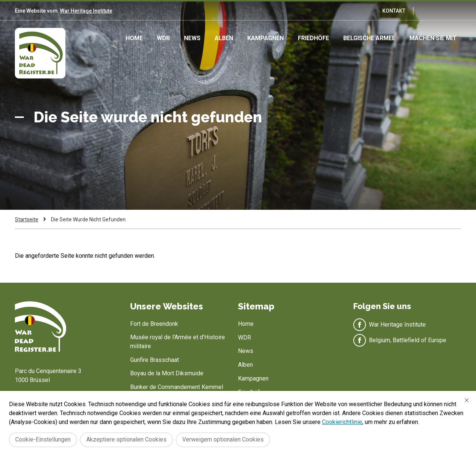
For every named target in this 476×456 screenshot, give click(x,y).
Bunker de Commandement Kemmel (177, 387)
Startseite (27, 219)
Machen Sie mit (433, 38)
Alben (224, 38)
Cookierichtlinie (342, 422)
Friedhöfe (313, 38)
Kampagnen (266, 38)
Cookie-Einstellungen (43, 439)
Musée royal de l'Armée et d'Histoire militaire (178, 342)
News (192, 38)
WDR (163, 38)
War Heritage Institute (86, 11)
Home (134, 38)
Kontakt (394, 11)
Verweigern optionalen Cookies (223, 439)
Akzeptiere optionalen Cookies (126, 439)
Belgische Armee (369, 38)
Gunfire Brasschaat (155, 360)
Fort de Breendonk (154, 324)
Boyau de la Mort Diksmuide (167, 373)
